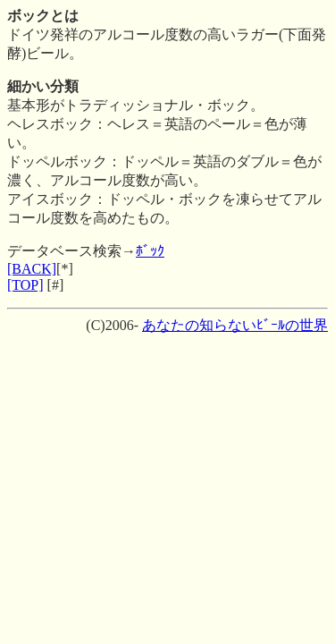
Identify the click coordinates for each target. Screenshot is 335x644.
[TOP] (25, 285)
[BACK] (32, 269)
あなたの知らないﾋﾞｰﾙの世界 (235, 325)
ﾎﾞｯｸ (150, 251)
